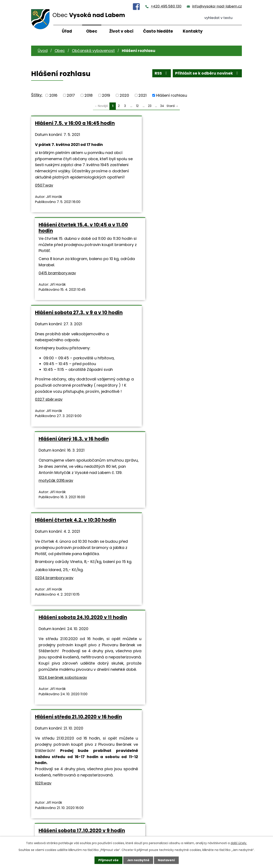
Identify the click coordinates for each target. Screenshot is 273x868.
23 (150, 106)
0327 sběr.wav (49, 318)
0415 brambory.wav (161, 171)
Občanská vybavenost (93, 51)
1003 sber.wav (57, 717)
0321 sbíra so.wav (191, 518)
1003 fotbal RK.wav (168, 630)
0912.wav (159, 732)
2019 (106, 95)
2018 (89, 95)
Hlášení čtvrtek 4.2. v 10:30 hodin (76, 357)
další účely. (239, 843)
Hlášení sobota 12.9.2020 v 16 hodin (185, 690)
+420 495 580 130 (166, 6)
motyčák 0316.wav (160, 273)
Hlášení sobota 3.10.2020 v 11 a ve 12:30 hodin (82, 693)
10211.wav (43, 534)
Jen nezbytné (138, 860)
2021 (142, 95)
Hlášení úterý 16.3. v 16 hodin (177, 231)
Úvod (43, 51)
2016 (53, 95)
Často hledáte (158, 31)
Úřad (67, 31)
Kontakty (193, 31)
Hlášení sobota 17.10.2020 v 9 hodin (185, 468)
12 (137, 106)
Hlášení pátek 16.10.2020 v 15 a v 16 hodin (77, 590)
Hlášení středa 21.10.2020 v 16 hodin (78, 468)
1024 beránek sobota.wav (166, 423)
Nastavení (166, 860)
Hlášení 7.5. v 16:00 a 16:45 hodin (75, 123)
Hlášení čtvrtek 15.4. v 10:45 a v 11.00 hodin (187, 126)
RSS (162, 73)
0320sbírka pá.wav (103, 645)
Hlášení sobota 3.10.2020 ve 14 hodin (187, 587)
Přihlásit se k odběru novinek (207, 73)
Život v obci (121, 31)
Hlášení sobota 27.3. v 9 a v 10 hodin (79, 231)
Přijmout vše (108, 860)
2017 (71, 95)
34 (162, 106)
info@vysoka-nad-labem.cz (217, 6)
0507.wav (44, 191)
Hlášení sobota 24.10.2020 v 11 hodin (187, 357)
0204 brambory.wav (54, 421)
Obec (92, 31)
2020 (124, 95)
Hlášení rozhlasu (172, 95)
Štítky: (37, 95)
